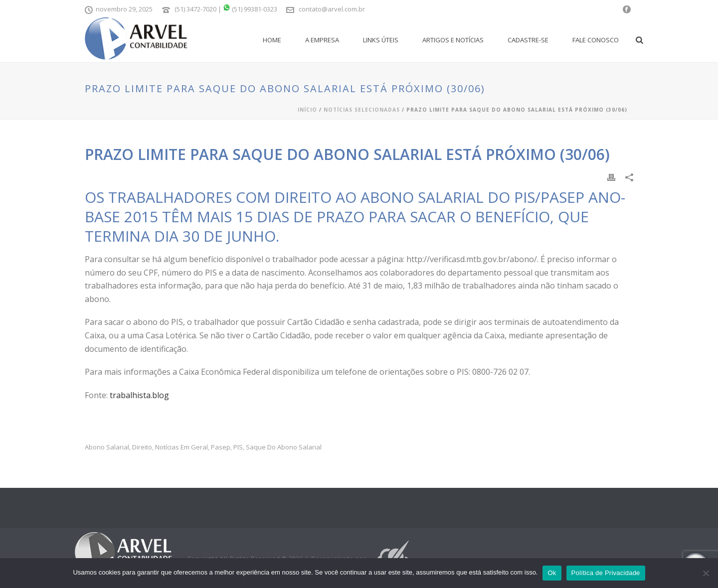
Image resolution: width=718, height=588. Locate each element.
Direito (142, 447)
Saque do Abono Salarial (284, 447)
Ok (552, 573)
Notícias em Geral (181, 447)
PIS (238, 447)
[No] (706, 573)
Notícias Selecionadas (362, 110)
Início (307, 110)
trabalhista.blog (139, 395)
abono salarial (107, 447)
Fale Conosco (596, 40)
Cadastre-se (528, 40)
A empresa (322, 40)
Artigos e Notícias (453, 40)
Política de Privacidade (606, 573)
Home (272, 40)
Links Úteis (381, 40)
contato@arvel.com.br (332, 9)
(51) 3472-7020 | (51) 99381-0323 (226, 9)
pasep (221, 447)
